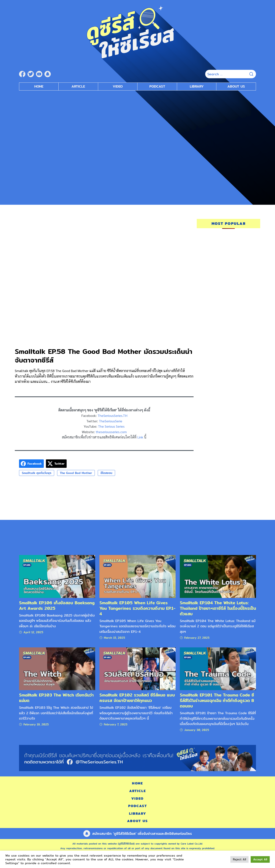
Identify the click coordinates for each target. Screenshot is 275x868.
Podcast (138, 806)
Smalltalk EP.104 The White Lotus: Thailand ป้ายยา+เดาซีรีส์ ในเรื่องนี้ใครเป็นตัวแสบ (218, 608)
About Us (236, 86)
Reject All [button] (239, 859)
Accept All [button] (260, 859)
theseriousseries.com (111, 432)
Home (39, 86)
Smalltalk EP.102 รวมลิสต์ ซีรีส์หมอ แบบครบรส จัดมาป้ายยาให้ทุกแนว (137, 698)
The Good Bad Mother (76, 473)
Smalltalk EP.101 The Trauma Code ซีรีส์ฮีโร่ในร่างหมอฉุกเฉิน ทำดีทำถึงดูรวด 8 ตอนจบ (217, 700)
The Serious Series (111, 426)
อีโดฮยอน (106, 473)
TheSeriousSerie (111, 421)
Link (140, 437)
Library (197, 86)
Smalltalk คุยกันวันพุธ (37, 473)
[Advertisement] (137, 124)
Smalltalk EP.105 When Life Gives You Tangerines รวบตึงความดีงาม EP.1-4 (137, 608)
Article (78, 86)
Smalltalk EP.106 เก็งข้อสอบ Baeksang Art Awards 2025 (57, 605)
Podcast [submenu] (157, 86)
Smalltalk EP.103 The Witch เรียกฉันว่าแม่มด (56, 698)
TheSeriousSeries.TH (112, 415)
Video (137, 799)
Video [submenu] (118, 86)
